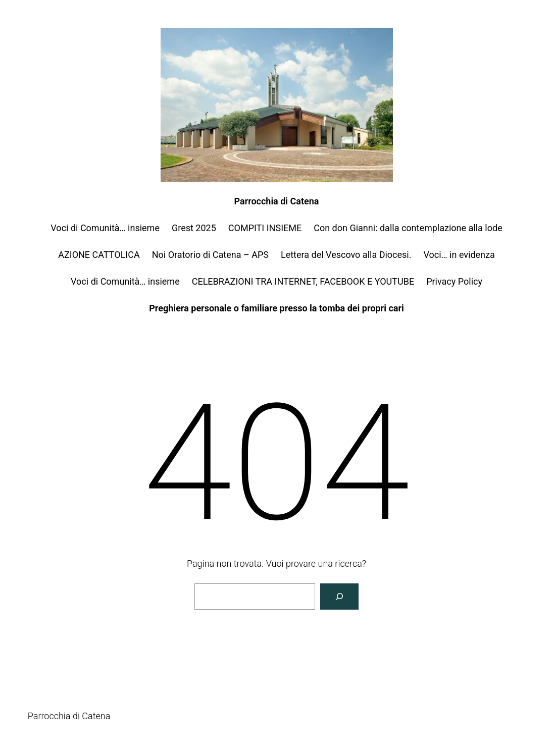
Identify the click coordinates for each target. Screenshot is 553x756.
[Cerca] (339, 597)
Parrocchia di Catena (277, 201)
